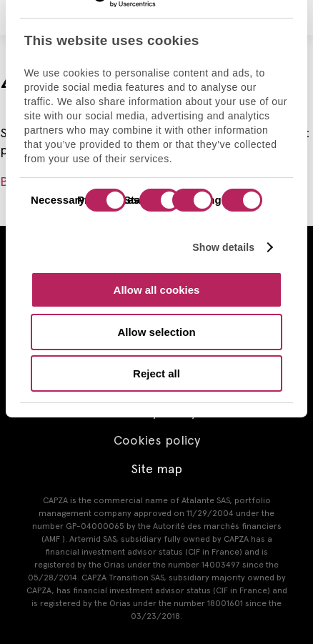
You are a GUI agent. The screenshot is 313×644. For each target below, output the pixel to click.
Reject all (156, 373)
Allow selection (156, 331)
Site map (156, 469)
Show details (223, 247)
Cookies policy (157, 440)
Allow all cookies (157, 290)
